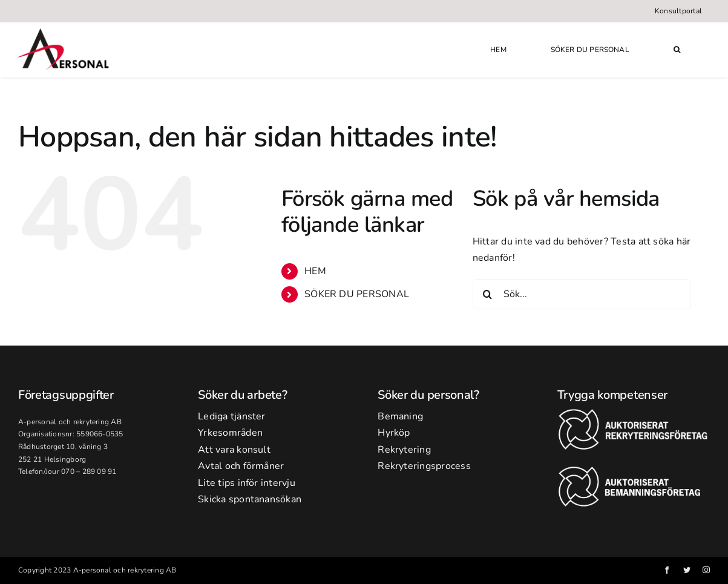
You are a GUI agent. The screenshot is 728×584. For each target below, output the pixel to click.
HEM (315, 271)
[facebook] (667, 570)
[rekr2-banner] (634, 413)
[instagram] (706, 570)
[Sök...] (582, 294)
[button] (677, 50)
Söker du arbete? (242, 395)
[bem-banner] (634, 471)
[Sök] (488, 294)
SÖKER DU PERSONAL (357, 294)
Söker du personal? (428, 395)
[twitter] (687, 570)
